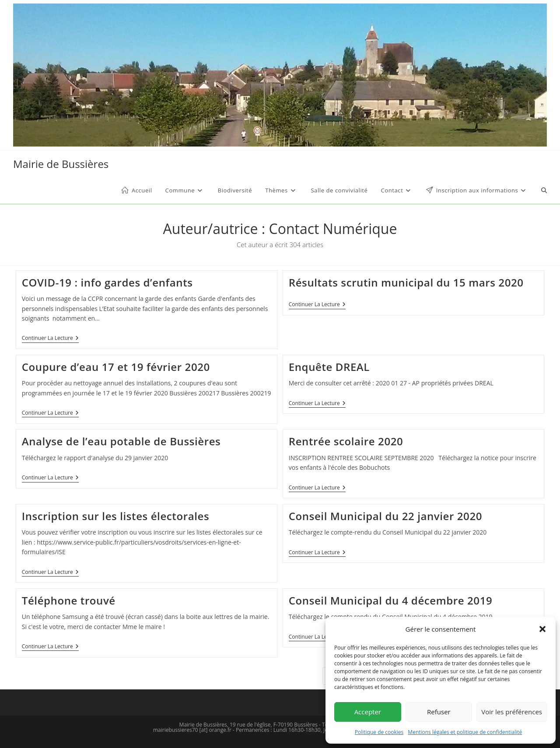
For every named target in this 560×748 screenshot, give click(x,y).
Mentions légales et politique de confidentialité (465, 732)
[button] (542, 629)
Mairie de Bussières (61, 164)
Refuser (439, 712)
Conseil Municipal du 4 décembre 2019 (391, 600)
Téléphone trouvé (69, 600)
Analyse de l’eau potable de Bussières (121, 441)
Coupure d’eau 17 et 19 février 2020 (116, 367)
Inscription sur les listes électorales (115, 516)
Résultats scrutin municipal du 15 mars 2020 (406, 282)
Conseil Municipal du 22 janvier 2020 (385, 516)
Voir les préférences (512, 712)
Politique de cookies (379, 732)
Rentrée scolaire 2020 (346, 441)
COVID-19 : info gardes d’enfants (107, 282)
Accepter (368, 712)
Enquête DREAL (329, 367)
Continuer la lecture (50, 339)
